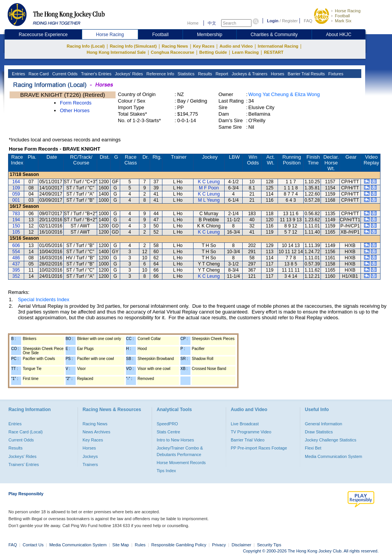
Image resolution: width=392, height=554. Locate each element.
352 (16, 276)
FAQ (308, 21)
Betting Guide (213, 52)
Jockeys (90, 456)
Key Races (204, 46)
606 (16, 245)
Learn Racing (245, 52)
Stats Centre (168, 432)
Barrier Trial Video (248, 440)
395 (16, 270)
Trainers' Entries (24, 464)
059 (16, 194)
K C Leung (209, 182)
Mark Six (343, 21)
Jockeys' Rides (128, 74)
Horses (277, 74)
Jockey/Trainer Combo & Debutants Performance (180, 451)
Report (221, 74)
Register (290, 21)
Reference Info (160, 74)
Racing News (175, 46)
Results (205, 74)
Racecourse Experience (43, 35)
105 (16, 232)
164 (16, 182)
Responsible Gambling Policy (179, 545)
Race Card (38, 74)
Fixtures (335, 74)
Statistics (186, 74)
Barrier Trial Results (306, 74)
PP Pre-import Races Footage (259, 448)
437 (16, 264)
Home (193, 23)
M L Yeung (209, 200)
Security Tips (269, 545)
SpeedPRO (167, 424)
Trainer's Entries (96, 74)
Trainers (90, 464)
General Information (323, 424)
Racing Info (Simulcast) (133, 46)
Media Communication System (333, 456)
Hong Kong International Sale (116, 52)
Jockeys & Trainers (249, 74)
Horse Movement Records (181, 463)
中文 (212, 23)
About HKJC (339, 35)
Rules (141, 545)
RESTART (274, 52)
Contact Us (33, 545)
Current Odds (64, 74)
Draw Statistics (319, 432)
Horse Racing (348, 11)
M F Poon (209, 188)
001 (16, 200)
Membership (210, 35)
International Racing (278, 46)
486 (16, 258)
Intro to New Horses (175, 440)
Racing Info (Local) (86, 46)
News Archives (96, 432)
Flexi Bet (313, 448)
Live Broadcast (245, 424)
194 (16, 220)
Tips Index (166, 471)
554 (16, 252)
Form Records (76, 103)
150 (16, 226)
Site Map (121, 545)
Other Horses (75, 110)
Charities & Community (274, 35)
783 (16, 214)
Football (342, 16)
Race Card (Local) (26, 432)
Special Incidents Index (44, 299)
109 (16, 188)
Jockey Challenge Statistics (331, 440)
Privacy (219, 545)
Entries (18, 74)
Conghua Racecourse (173, 52)
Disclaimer (241, 545)
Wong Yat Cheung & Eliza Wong (284, 94)
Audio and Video (236, 46)
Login (273, 21)
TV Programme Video (251, 432)
